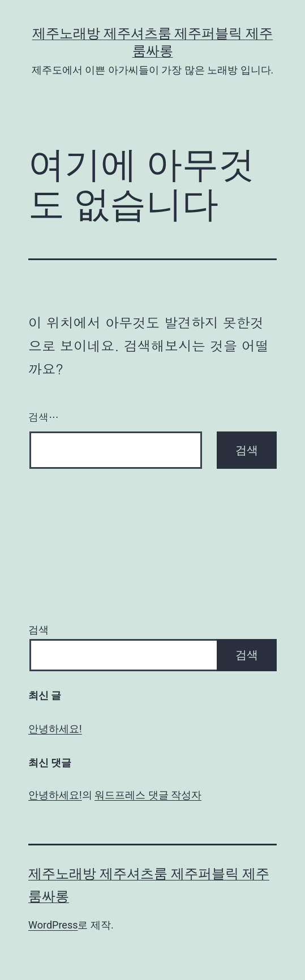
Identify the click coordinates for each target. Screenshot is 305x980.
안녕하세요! (55, 729)
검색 (38, 630)
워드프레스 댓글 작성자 (148, 795)
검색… (44, 417)
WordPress (53, 925)
